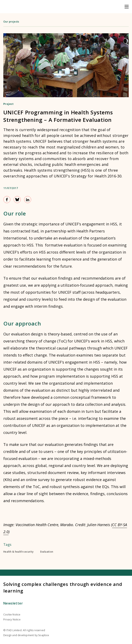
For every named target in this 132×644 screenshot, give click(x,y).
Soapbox (44, 635)
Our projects (11, 22)
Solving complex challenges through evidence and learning (63, 587)
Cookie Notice (12, 615)
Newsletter (13, 603)
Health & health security (18, 552)
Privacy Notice (12, 619)
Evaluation (47, 552)
